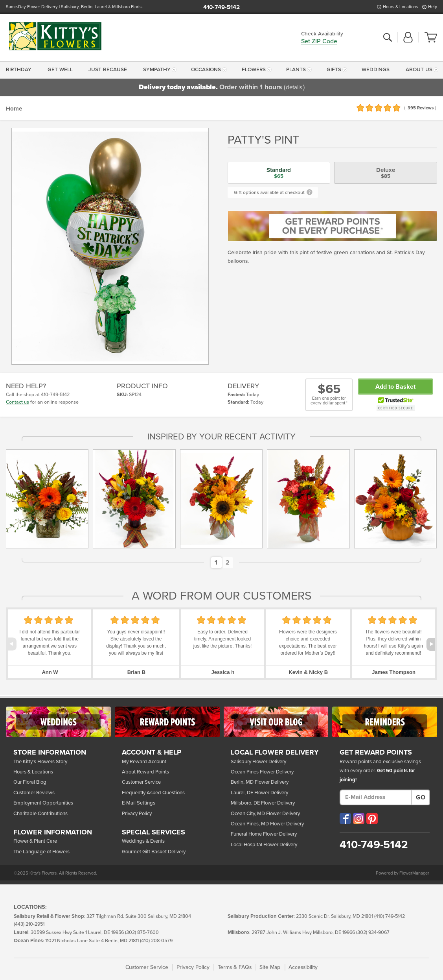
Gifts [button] (334, 70)
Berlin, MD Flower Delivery (260, 782)
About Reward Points (145, 772)
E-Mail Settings (139, 803)
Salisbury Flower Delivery (258, 762)
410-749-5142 (221, 7)
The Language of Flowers (41, 852)
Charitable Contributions (40, 814)
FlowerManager (414, 873)
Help (433, 7)
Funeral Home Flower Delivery (264, 834)
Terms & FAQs (235, 967)
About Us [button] (419, 70)
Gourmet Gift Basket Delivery (154, 852)
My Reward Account (144, 762)
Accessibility (303, 967)
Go (421, 797)
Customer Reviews (34, 793)
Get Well (60, 70)
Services (153, 832)
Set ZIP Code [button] (319, 42)
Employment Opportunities (43, 803)
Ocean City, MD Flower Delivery (265, 814)
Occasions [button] (206, 70)
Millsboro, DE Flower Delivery (263, 803)
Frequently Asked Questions (153, 793)
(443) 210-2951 (29, 924)
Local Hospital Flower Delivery (264, 845)
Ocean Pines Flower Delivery (262, 772)
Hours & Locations (400, 7)
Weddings (376, 70)
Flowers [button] (254, 70)
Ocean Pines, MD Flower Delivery (267, 824)
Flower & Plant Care (35, 841)
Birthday (19, 70)
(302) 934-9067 (373, 933)
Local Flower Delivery (275, 753)
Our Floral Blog (30, 782)
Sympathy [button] (157, 70)
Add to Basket (395, 387)
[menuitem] (20, 70)
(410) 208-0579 (156, 941)
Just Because (108, 70)
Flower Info (53, 832)
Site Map (270, 967)
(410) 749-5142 (390, 916)
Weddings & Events (143, 841)
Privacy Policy (137, 814)
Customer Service (141, 782)
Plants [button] (296, 70)
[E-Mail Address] (376, 797)
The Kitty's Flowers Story (40, 762)
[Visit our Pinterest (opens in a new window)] (372, 819)
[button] (408, 38)
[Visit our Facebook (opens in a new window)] (345, 819)
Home (14, 109)
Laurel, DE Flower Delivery (259, 793)
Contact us (17, 402)
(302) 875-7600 (142, 933)
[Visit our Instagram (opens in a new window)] (359, 819)
